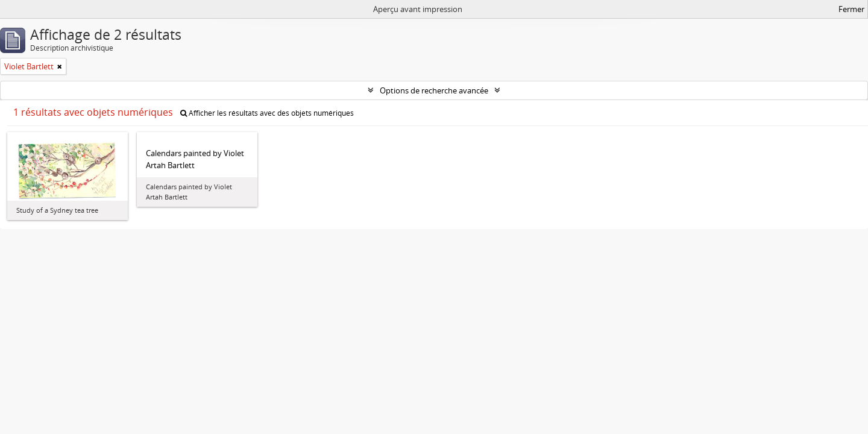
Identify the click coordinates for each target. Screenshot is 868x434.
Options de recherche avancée (434, 90)
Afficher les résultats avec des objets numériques (267, 113)
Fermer (851, 9)
